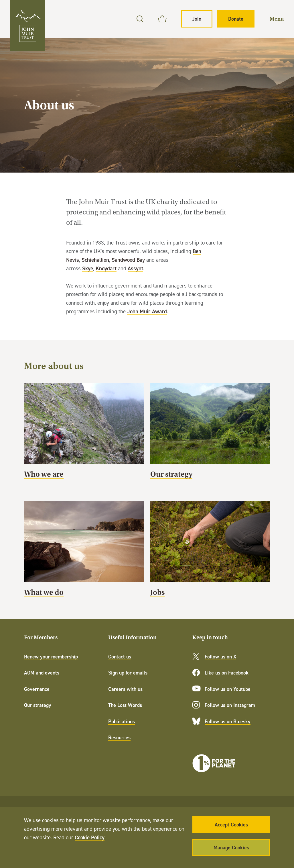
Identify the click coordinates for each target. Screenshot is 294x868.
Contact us (120, 657)
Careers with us (125, 689)
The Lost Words (125, 705)
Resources (119, 737)
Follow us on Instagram (230, 705)
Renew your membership (51, 657)
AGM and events (42, 673)
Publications (122, 721)
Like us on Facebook (227, 673)
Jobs (210, 551)
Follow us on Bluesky (228, 721)
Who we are (84, 434)
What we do (84, 551)
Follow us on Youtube (228, 689)
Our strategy (210, 434)
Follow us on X (220, 657)
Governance (37, 689)
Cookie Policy (90, 837)
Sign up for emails (128, 673)
